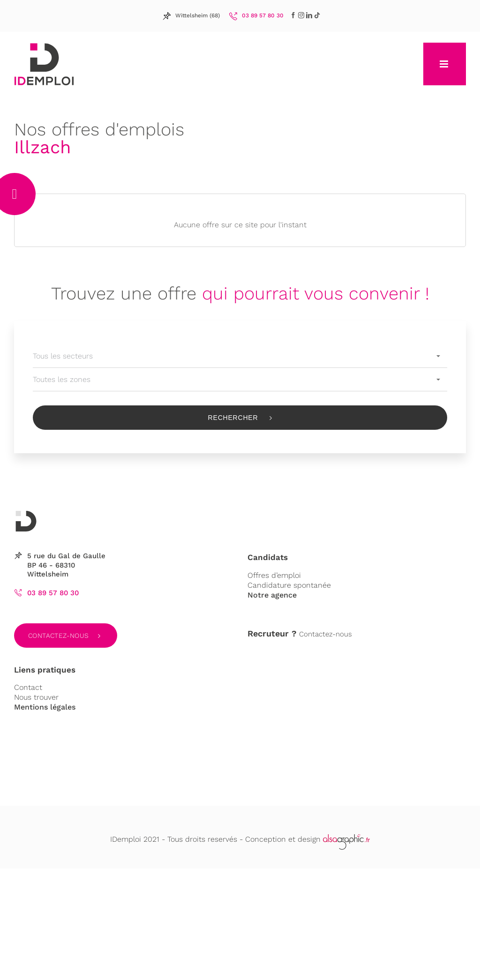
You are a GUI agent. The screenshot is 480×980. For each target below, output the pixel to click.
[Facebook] (293, 15)
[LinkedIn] (301, 15)
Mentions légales (45, 707)
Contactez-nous (59, 636)
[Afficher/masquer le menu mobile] (445, 64)
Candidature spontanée (289, 585)
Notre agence (272, 595)
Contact (28, 687)
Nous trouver (36, 697)
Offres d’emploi (274, 575)
